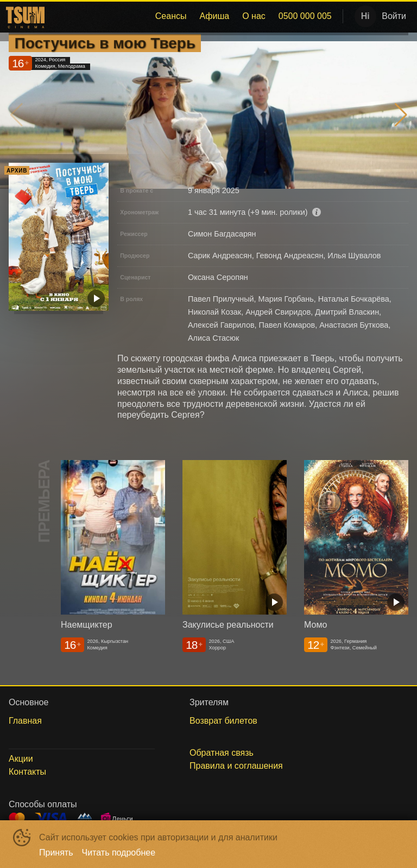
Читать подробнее (119, 853)
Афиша (214, 16)
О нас (254, 16)
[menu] (193, 16)
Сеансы (171, 16)
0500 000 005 (305, 16)
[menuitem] (171, 16)
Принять (56, 853)
